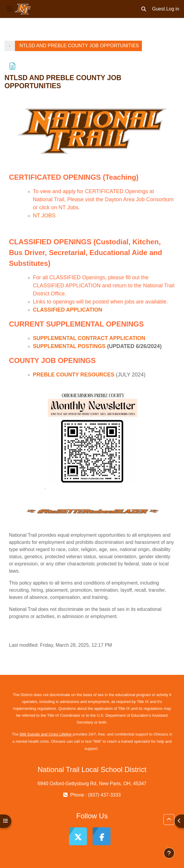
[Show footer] (169, 853)
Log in (173, 9)
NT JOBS (44, 216)
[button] (144, 9)
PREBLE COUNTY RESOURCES (74, 375)
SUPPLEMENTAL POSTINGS (69, 346)
